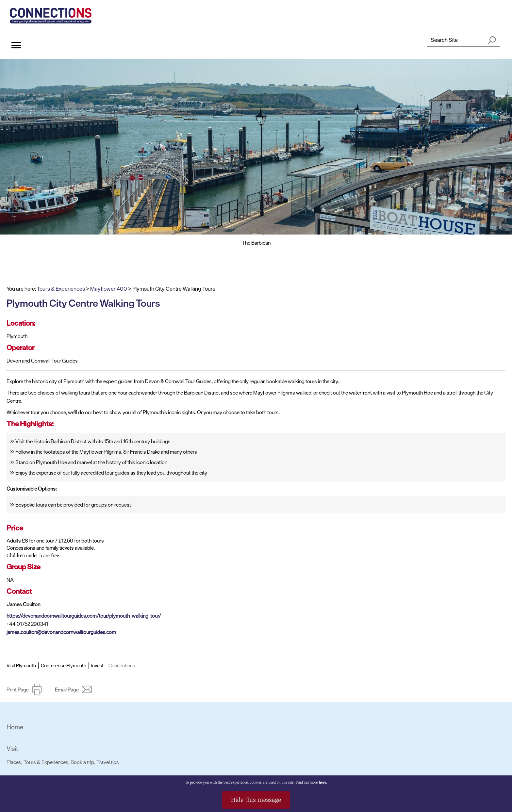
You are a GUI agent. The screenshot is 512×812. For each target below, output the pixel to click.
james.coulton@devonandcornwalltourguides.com (61, 632)
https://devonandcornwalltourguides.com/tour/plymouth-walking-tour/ (84, 616)
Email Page (67, 690)
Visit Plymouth (21, 666)
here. (323, 782)
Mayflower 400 (109, 289)
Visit (12, 749)
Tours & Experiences (61, 289)
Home (15, 727)
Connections (122, 666)
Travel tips (108, 762)
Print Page (18, 690)
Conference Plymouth (64, 666)
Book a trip (82, 762)
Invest (97, 666)
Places (14, 762)
